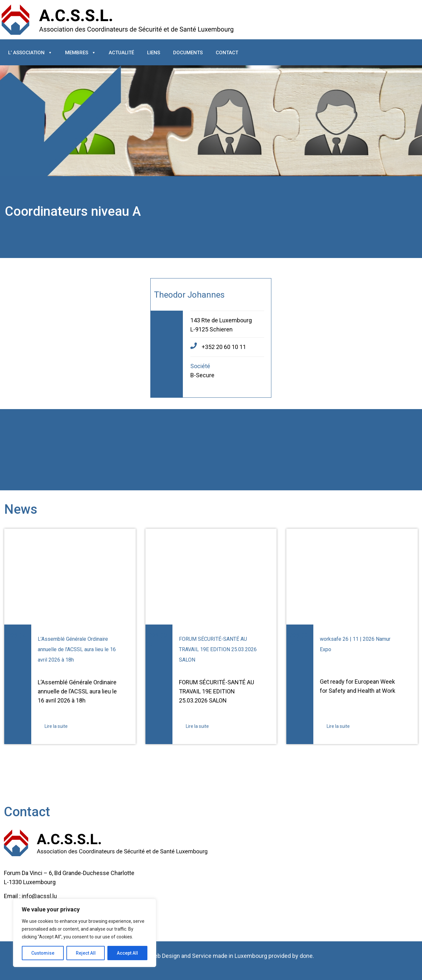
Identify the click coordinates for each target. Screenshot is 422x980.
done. (307, 956)
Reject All (86, 953)
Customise (43, 953)
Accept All (127, 953)
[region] (85, 933)
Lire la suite (56, 726)
